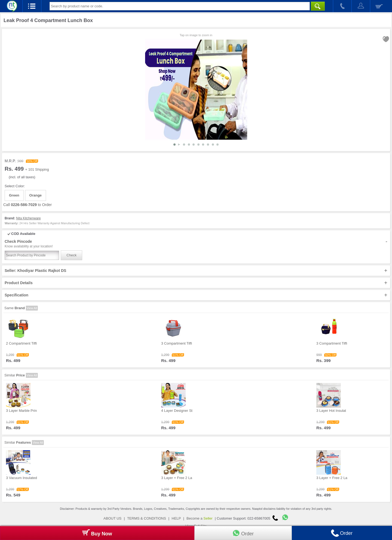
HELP (176, 518)
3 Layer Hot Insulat (331, 411)
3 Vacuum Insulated (22, 478)
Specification (196, 295)
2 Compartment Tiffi (21, 343)
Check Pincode (196, 244)
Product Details (196, 283)
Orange (36, 195)
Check (71, 255)
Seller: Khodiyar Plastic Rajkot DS (196, 271)
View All (32, 308)
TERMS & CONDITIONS (147, 518)
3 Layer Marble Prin (21, 411)
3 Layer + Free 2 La (177, 478)
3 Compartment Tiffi (177, 343)
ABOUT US (112, 518)
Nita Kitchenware (28, 218)
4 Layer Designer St (177, 411)
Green (14, 195)
